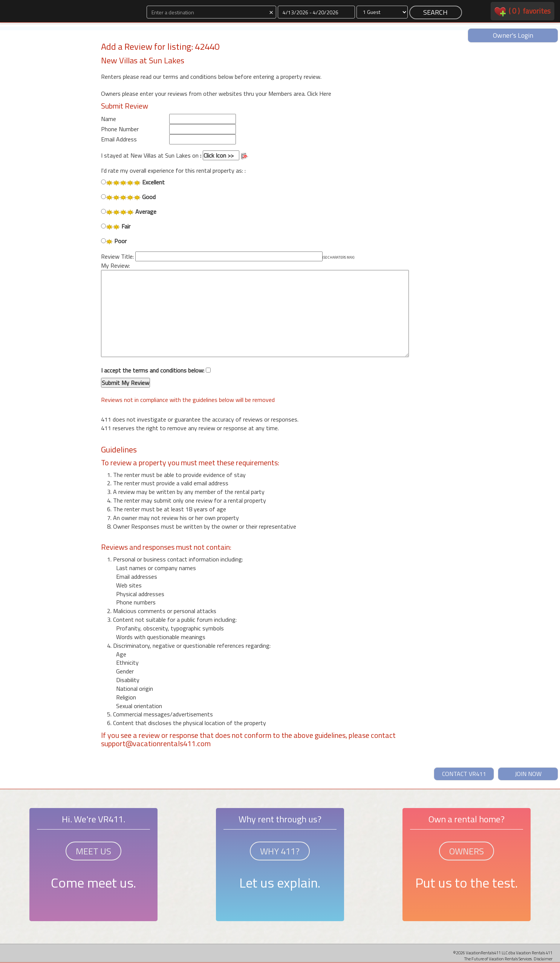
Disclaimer (543, 959)
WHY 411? (280, 851)
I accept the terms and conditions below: (156, 377)
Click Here (319, 94)
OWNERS (467, 851)
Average (129, 212)
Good (128, 197)
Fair (116, 226)
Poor (114, 241)
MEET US (93, 851)
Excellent (133, 182)
